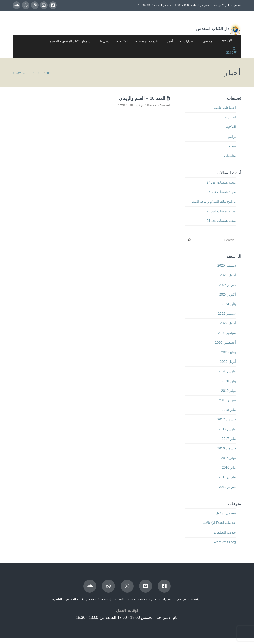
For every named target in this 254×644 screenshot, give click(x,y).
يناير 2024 (229, 304)
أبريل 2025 (228, 275)
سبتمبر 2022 (227, 314)
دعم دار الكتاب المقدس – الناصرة (74, 599)
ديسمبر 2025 (227, 265)
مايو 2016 (229, 467)
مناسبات (230, 156)
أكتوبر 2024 (228, 294)
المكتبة (231, 127)
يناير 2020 (229, 381)
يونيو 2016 (229, 458)
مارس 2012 (227, 477)
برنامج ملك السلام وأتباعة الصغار (213, 202)
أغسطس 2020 (225, 342)
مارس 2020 (227, 371)
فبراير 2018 (227, 400)
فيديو (232, 146)
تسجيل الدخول (226, 513)
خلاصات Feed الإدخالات (219, 523)
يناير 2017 (229, 439)
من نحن (182, 599)
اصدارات (230, 117)
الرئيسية (196, 599)
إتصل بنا (106, 599)
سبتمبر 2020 (227, 333)
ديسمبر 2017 (227, 419)
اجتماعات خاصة (225, 108)
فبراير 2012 (227, 487)
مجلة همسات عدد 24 (221, 221)
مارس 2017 (227, 429)
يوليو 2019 (229, 391)
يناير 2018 (229, 410)
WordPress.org (225, 542)
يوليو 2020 (229, 352)
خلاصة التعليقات (225, 532)
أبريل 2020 (228, 362)
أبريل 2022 (228, 323)
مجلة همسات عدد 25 (221, 211)
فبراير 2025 (227, 285)
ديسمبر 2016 (227, 448)
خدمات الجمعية (138, 599)
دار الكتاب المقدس (219, 29)
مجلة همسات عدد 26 (221, 192)
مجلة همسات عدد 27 (221, 182)
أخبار (154, 599)
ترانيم (232, 137)
